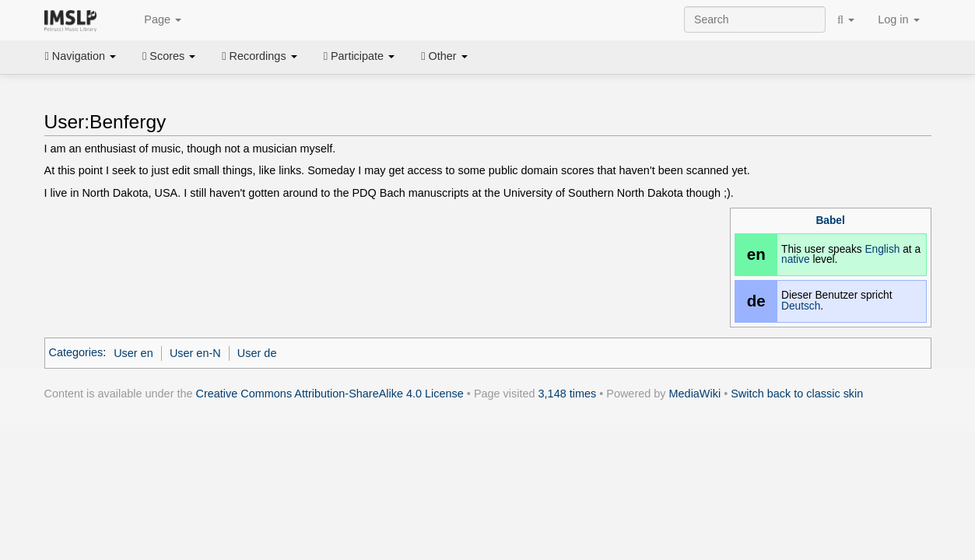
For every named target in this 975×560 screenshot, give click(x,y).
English (882, 249)
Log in (898, 19)
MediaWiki (695, 394)
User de (257, 353)
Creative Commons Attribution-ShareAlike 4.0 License (330, 394)
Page (154, 20)
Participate (359, 56)
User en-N (195, 353)
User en (133, 353)
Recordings (259, 56)
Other (444, 56)
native (796, 259)
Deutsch (801, 306)
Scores (169, 56)
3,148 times (568, 394)
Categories (76, 353)
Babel (830, 220)
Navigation (81, 56)
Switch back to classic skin (797, 394)
